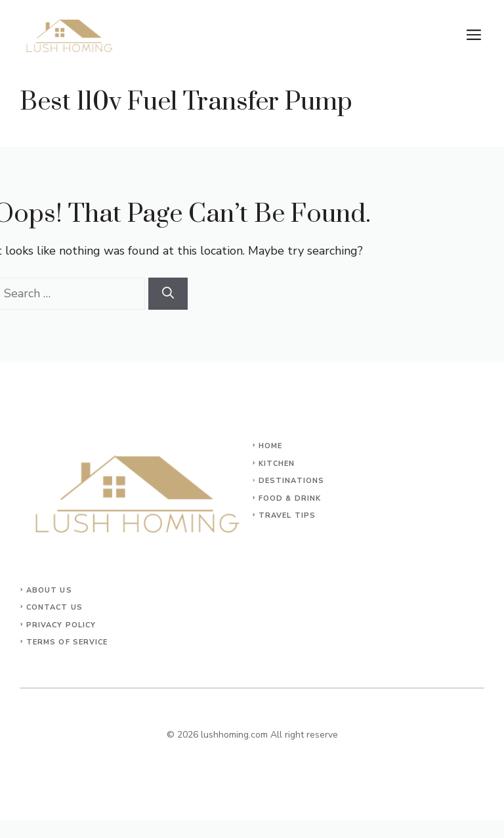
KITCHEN (277, 464)
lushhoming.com (234, 735)
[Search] (168, 294)
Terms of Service (67, 642)
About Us (49, 590)
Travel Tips (287, 515)
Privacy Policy (61, 625)
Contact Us (54, 607)
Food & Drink (290, 498)
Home (270, 446)
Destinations (291, 481)
